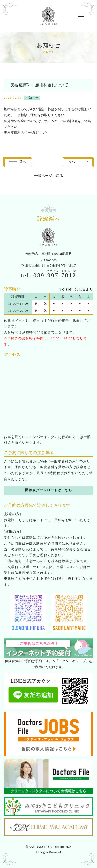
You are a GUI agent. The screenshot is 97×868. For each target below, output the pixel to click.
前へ (23, 162)
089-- (55, 275)
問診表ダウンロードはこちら (49, 490)
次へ (72, 162)
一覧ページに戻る (49, 176)
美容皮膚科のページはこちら (26, 133)
